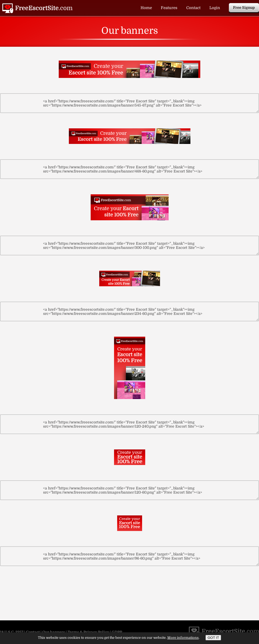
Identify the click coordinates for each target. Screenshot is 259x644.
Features (169, 8)
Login (215, 8)
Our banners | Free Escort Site (37, 8)
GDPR (117, 632)
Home (146, 8)
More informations (183, 638)
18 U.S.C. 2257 (12, 632)
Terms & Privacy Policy (88, 632)
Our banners (54, 632)
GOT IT (213, 638)
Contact (193, 8)
